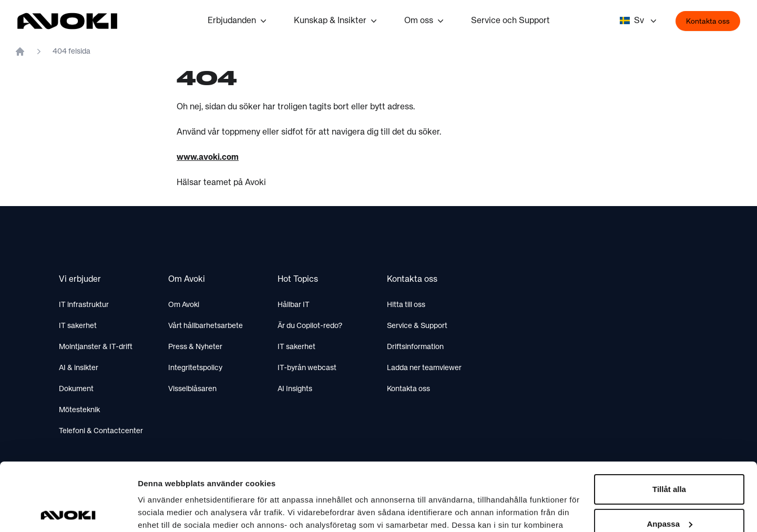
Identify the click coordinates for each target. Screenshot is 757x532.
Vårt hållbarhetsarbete (206, 326)
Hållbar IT (294, 305)
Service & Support (417, 326)
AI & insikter (79, 368)
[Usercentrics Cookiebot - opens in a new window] (68, 511)
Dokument (76, 389)
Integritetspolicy (195, 368)
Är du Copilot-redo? (310, 326)
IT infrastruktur (84, 305)
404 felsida (71, 52)
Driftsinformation (415, 347)
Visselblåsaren (192, 389)
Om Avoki (184, 305)
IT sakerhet (78, 326)
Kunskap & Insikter (336, 21)
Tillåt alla (669, 421)
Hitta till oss (406, 305)
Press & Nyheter (195, 347)
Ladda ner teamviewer (424, 368)
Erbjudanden (238, 21)
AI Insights (295, 389)
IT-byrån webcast (307, 368)
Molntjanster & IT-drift (96, 347)
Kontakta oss (708, 22)
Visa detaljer (161, 511)
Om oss (425, 21)
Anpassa (669, 456)
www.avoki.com (208, 158)
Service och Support (510, 21)
